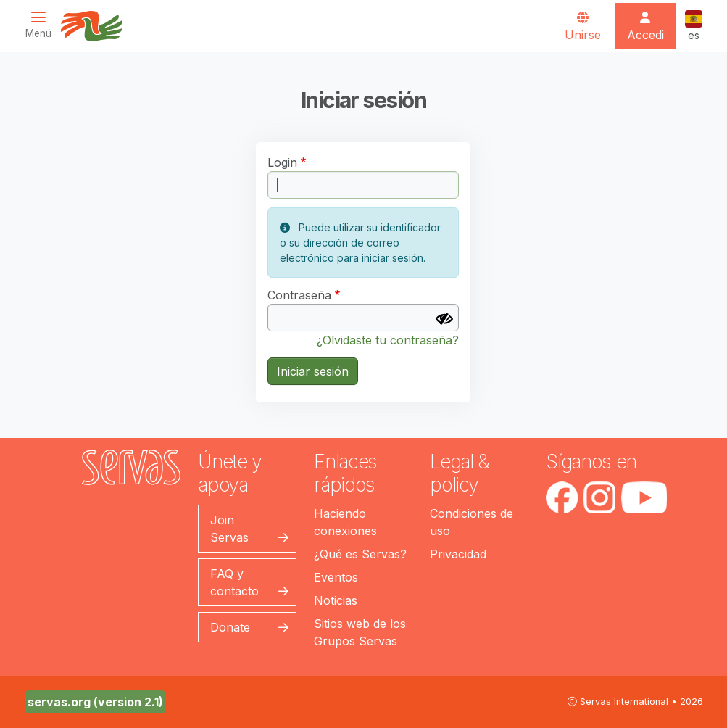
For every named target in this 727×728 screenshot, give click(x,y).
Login (282, 162)
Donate (230, 627)
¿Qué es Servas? (360, 554)
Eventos (336, 577)
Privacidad (458, 554)
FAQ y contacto (234, 582)
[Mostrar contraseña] (444, 319)
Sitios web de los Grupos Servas (360, 632)
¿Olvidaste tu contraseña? (388, 340)
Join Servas (229, 529)
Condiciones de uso (471, 522)
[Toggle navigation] (43, 25)
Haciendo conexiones (345, 522)
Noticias (336, 600)
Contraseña (299, 295)
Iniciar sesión (313, 371)
